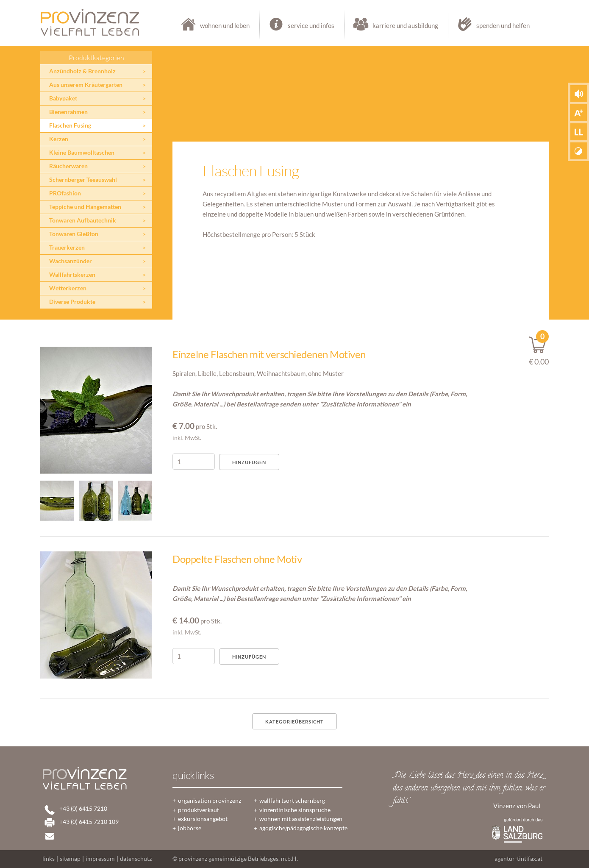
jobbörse (190, 828)
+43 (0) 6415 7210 (83, 809)
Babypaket (63, 98)
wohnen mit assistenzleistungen (301, 819)
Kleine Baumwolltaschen (82, 153)
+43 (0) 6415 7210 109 (89, 822)
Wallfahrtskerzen (72, 275)
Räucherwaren (68, 166)
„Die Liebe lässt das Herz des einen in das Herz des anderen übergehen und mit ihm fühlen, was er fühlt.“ (469, 789)
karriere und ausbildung (397, 26)
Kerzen (59, 139)
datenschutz (136, 859)
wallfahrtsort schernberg (292, 801)
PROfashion (65, 193)
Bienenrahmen (68, 112)
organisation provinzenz (210, 801)
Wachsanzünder (71, 261)
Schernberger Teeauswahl (83, 180)
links (49, 859)
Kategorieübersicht (294, 722)
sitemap (70, 859)
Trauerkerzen (67, 248)
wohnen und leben (216, 26)
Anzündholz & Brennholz (82, 71)
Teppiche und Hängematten (85, 207)
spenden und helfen (489, 26)
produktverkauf (199, 810)
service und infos (303, 26)
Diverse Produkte (72, 302)
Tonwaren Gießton (74, 234)
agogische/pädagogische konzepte (303, 828)
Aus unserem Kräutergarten (86, 85)
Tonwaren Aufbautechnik (83, 220)
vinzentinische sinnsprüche (295, 810)
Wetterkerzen (68, 288)
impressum (100, 859)
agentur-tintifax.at (518, 859)
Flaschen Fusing (70, 125)
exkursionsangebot (203, 819)
